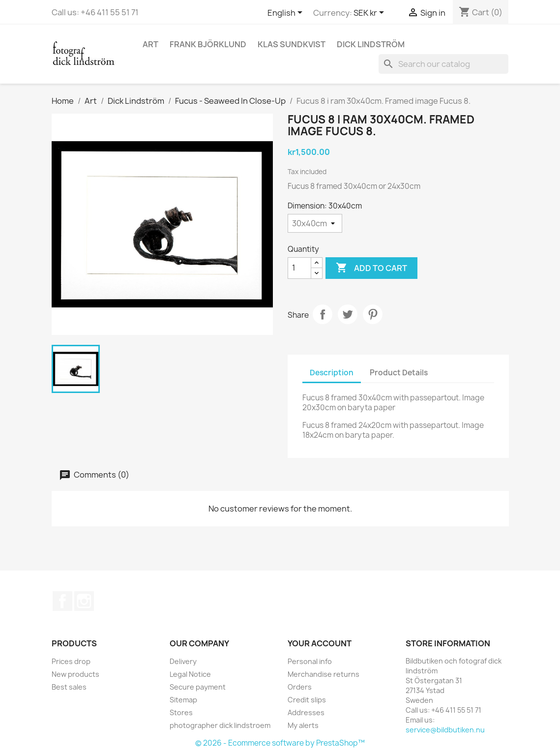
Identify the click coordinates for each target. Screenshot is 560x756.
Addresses (306, 712)
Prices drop (71, 661)
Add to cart (371, 268)
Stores (181, 712)
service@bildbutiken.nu (445, 730)
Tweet (348, 314)
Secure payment (198, 687)
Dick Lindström (371, 44)
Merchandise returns (324, 674)
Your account (320, 643)
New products (75, 674)
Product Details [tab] (399, 373)
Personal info (310, 661)
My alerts (303, 725)
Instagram (84, 601)
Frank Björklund (208, 44)
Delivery (183, 661)
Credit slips (307, 700)
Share (323, 314)
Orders (300, 687)
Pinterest (373, 314)
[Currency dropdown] (370, 13)
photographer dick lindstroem (220, 725)
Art (150, 44)
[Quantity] (299, 268)
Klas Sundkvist (292, 44)
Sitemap (183, 700)
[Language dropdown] (287, 13)
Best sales (69, 687)
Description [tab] (332, 373)
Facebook (62, 601)
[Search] (443, 64)
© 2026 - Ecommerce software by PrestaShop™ (280, 743)
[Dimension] (315, 223)
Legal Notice (190, 674)
